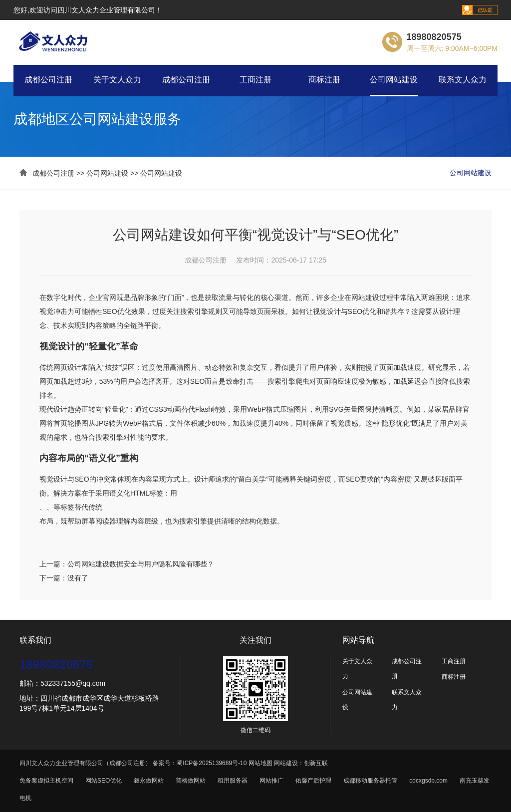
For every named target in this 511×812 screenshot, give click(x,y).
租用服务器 (233, 781)
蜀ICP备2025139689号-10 (212, 763)
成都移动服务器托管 (370, 781)
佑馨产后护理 (313, 781)
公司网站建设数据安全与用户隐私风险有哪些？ (141, 564)
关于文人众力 (117, 80)
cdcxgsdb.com (428, 781)
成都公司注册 (48, 80)
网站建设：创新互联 (301, 763)
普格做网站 (191, 781)
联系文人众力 (463, 80)
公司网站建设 (394, 80)
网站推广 (271, 781)
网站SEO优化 (104, 781)
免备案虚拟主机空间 (46, 781)
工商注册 (255, 80)
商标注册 (324, 80)
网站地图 (260, 763)
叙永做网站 (149, 781)
